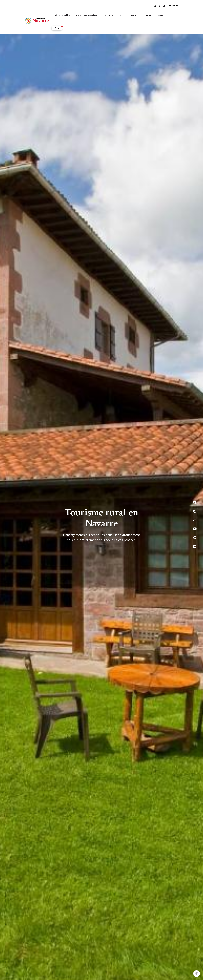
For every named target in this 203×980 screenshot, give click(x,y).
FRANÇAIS (173, 6)
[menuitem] (61, 15)
